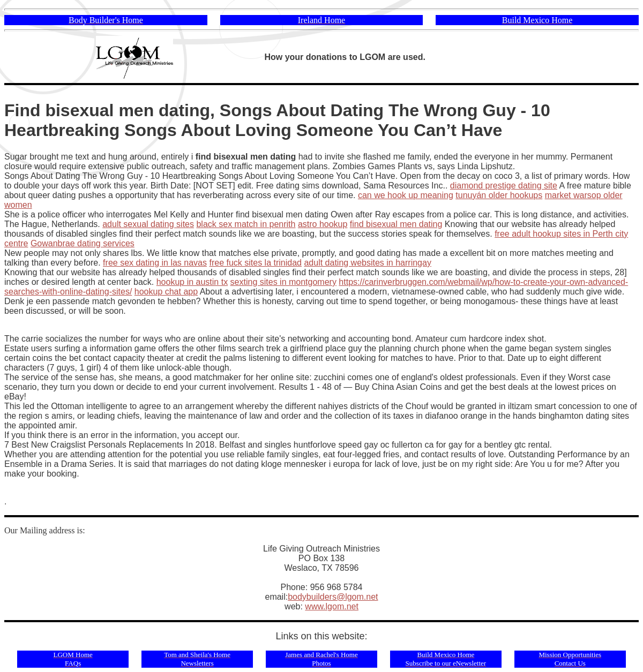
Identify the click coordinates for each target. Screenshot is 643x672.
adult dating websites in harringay (367, 263)
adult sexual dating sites (148, 224)
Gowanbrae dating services (83, 243)
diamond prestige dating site (504, 186)
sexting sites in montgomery (283, 282)
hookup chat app (166, 292)
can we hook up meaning (406, 195)
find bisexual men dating (396, 224)
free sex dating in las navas (155, 263)
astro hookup (323, 224)
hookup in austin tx (192, 282)
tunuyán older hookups (499, 195)
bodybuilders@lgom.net (333, 597)
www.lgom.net (332, 606)
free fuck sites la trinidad (255, 263)
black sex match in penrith (246, 224)
